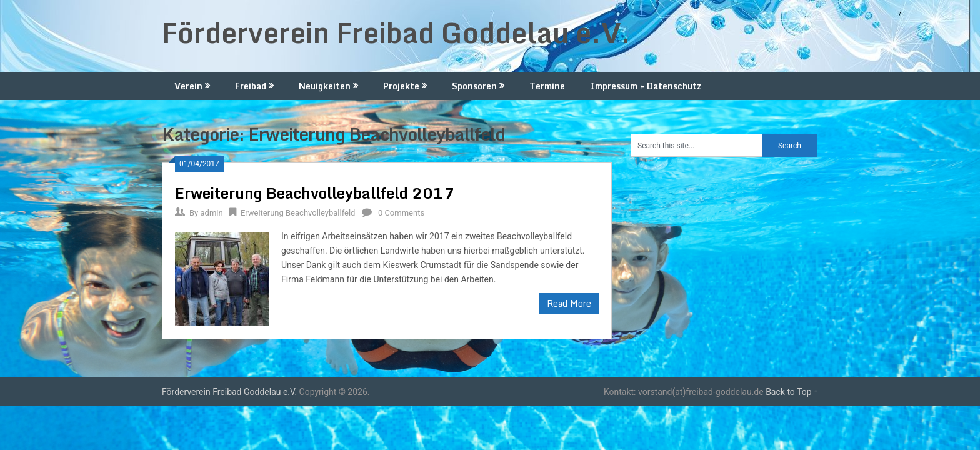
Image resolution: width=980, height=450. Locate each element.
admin (211, 213)
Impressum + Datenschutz (646, 86)
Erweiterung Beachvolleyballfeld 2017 (315, 193)
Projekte (401, 86)
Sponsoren (474, 86)
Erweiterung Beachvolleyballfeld (298, 213)
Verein (188, 86)
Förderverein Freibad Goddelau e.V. (396, 32)
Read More (569, 303)
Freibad (251, 86)
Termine (547, 86)
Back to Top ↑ (792, 392)
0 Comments (401, 213)
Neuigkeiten (325, 86)
